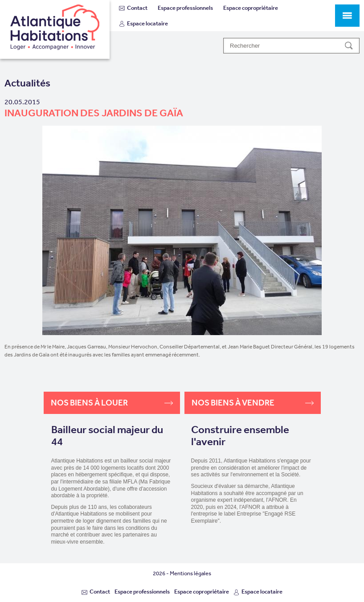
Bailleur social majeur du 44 (107, 436)
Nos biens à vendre (253, 403)
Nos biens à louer (112, 403)
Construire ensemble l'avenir (240, 436)
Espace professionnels (185, 8)
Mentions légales (190, 573)
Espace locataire (143, 23)
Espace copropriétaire (251, 8)
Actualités (27, 83)
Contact (133, 8)
